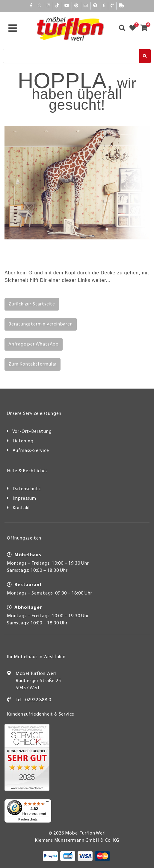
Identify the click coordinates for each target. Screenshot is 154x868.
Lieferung (23, 441)
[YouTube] (67, 6)
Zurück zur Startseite (32, 304)
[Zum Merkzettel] (135, 29)
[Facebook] (31, 6)
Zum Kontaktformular (33, 364)
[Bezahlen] (104, 6)
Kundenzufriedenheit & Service (41, 714)
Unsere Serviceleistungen (34, 414)
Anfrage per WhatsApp (34, 344)
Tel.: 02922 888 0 (33, 700)
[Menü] (48, 803)
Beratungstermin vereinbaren (41, 324)
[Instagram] (49, 6)
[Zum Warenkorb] (146, 29)
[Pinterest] (76, 6)
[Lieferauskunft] (121, 6)
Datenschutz (27, 489)
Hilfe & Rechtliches (27, 471)
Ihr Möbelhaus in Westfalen (36, 657)
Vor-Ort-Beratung (32, 432)
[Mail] (86, 6)
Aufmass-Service (31, 451)
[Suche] (71, 56)
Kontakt (22, 508)
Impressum (24, 499)
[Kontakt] (112, 6)
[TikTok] (57, 6)
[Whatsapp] (40, 6)
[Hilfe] (95, 6)
